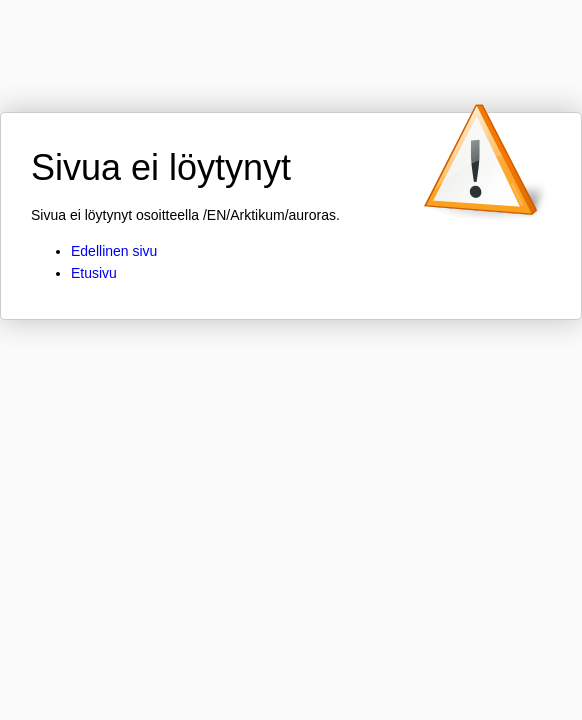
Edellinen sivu (114, 251)
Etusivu (94, 273)
